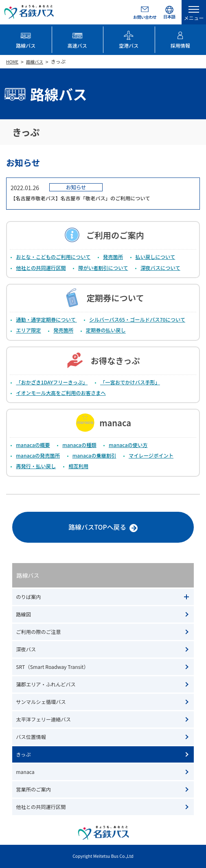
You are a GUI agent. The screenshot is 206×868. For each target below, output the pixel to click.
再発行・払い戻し (36, 466)
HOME (12, 62)
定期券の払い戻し (106, 331)
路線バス (35, 62)
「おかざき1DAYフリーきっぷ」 (52, 382)
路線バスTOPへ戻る (75, 529)
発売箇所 (113, 257)
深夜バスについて (160, 268)
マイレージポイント (151, 456)
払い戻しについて (156, 257)
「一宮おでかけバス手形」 (130, 382)
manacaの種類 (79, 445)
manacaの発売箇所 (38, 456)
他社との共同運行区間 (41, 268)
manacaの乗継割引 (94, 456)
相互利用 (78, 466)
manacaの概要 (33, 445)
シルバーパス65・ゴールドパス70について (137, 320)
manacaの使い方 (128, 445)
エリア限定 (28, 331)
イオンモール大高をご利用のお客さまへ (61, 393)
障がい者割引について (103, 268)
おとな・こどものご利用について (53, 257)
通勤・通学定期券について (46, 320)
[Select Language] (169, 12)
